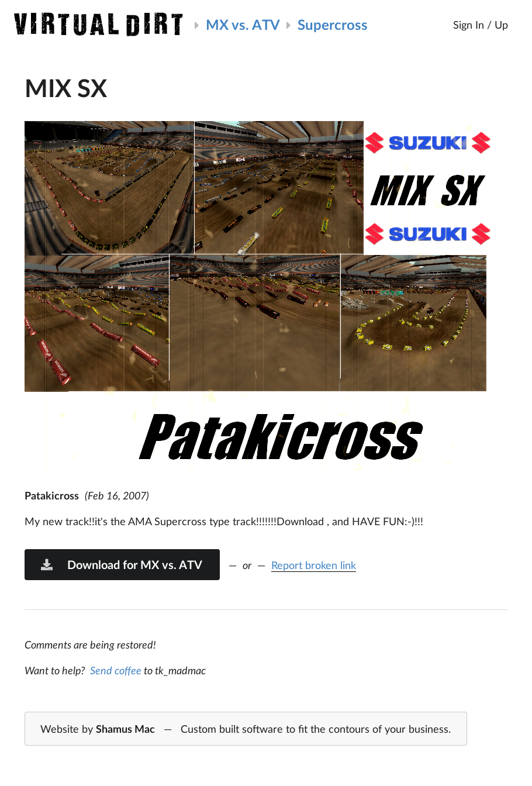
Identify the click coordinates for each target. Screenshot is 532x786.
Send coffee (116, 670)
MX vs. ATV (243, 24)
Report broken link (314, 565)
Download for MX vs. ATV (121, 564)
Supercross (333, 24)
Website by (246, 729)
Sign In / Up (481, 25)
